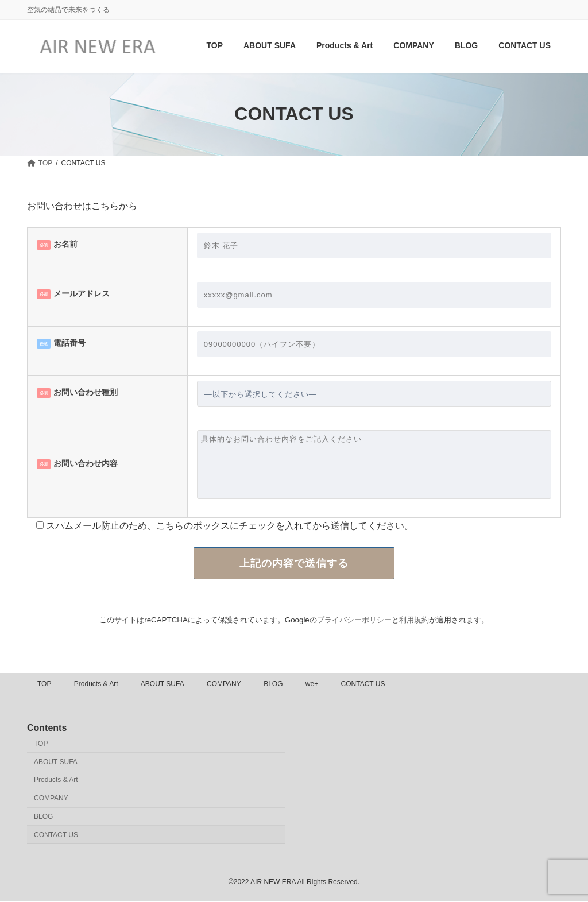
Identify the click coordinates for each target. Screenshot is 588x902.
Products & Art (96, 684)
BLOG (273, 684)
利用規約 (414, 620)
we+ (312, 684)
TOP (44, 684)
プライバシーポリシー (354, 620)
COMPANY (224, 684)
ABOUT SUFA (163, 684)
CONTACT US (363, 684)
